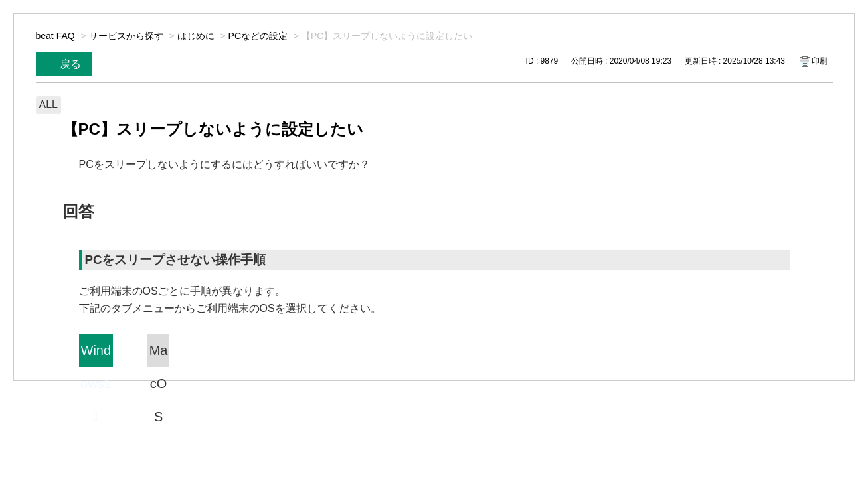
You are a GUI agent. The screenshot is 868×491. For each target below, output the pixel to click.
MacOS (159, 355)
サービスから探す (126, 36)
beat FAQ (55, 36)
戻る (70, 64)
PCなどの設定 (258, 36)
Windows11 (96, 355)
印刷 (820, 61)
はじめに (196, 36)
